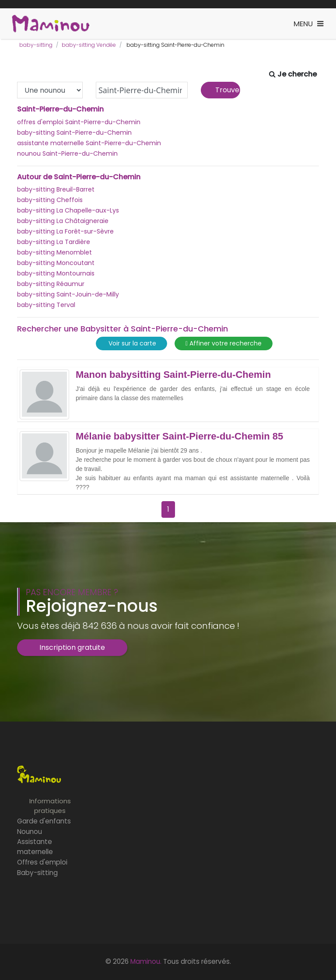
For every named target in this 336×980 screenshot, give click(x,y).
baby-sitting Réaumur (51, 284)
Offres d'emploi (42, 862)
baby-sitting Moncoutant (56, 263)
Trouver (228, 90)
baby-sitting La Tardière (54, 242)
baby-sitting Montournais (56, 273)
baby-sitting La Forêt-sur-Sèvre (65, 231)
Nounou (30, 832)
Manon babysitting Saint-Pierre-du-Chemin (173, 375)
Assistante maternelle (35, 847)
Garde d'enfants (44, 821)
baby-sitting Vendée (89, 45)
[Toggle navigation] (308, 24)
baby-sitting (36, 45)
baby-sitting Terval (46, 305)
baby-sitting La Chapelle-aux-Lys (68, 210)
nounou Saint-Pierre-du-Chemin (67, 153)
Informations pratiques (50, 806)
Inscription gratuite (72, 647)
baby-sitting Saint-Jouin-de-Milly (68, 294)
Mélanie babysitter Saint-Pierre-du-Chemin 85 (179, 436)
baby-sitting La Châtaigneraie (63, 221)
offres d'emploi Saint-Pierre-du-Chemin (79, 122)
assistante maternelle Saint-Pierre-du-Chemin (89, 143)
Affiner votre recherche (224, 344)
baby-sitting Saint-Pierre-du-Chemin (74, 133)
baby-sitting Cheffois (50, 200)
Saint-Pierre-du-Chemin (60, 109)
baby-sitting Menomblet (54, 252)
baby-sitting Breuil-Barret (56, 189)
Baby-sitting (37, 873)
